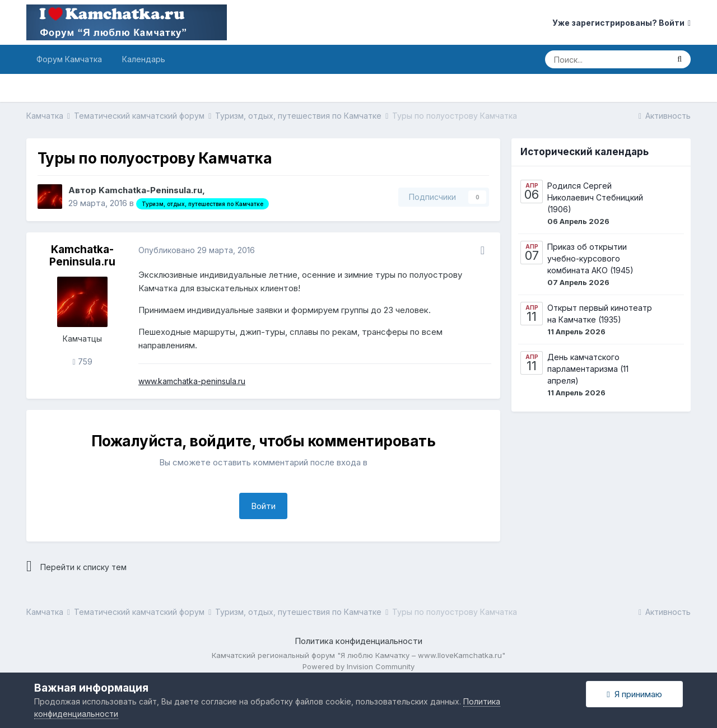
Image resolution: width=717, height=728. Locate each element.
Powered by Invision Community (358, 666)
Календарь (144, 59)
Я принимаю (634, 694)
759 (82, 361)
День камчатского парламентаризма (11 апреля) (588, 369)
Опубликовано (197, 250)
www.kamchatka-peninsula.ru (192, 381)
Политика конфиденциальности (358, 641)
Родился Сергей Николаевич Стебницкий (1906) (595, 197)
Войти (263, 506)
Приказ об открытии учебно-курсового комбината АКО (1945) (590, 258)
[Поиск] (607, 59)
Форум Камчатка (69, 59)
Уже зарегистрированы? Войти (621, 23)
